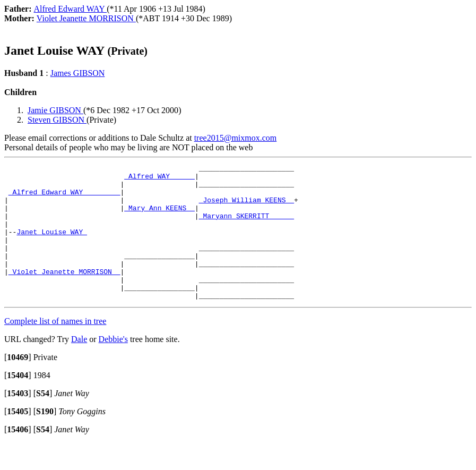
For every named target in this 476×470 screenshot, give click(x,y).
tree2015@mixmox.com (236, 138)
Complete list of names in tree (55, 348)
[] (18, 384)
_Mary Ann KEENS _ (159, 217)
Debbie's (113, 366)
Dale (79, 366)
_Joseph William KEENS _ (246, 208)
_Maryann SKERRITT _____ (246, 227)
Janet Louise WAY (52, 246)
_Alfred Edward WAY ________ (64, 198)
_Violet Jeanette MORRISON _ (64, 294)
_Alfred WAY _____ (159, 179)
